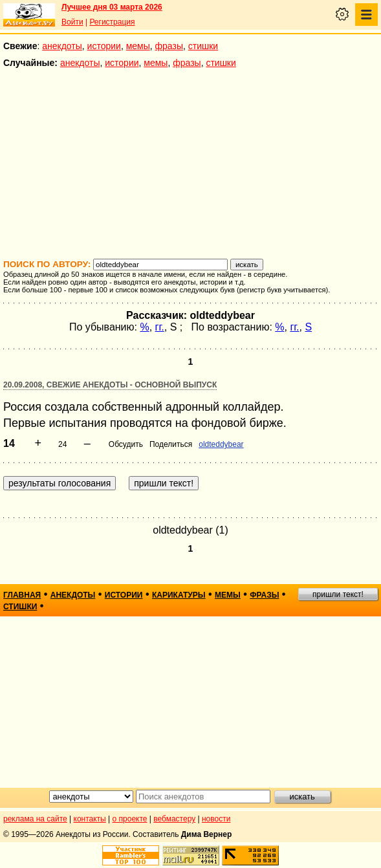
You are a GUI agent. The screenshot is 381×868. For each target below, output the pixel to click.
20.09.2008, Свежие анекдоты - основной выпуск (110, 385)
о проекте (130, 819)
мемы (138, 46)
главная (22, 595)
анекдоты (62, 46)
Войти (72, 22)
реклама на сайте (35, 819)
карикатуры (179, 595)
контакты (90, 819)
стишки (203, 46)
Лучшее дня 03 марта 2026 (112, 7)
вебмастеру (174, 819)
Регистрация (112, 22)
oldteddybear (221, 444)
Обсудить (126, 444)
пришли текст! (338, 594)
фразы (169, 46)
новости (216, 819)
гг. (160, 327)
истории (104, 46)
